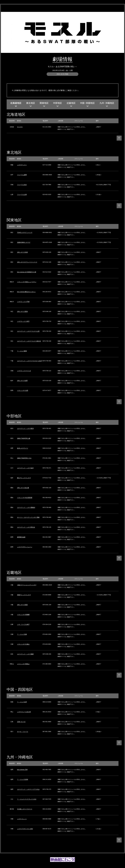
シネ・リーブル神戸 (23, 624)
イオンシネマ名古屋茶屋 (25, 498)
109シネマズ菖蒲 (22, 311)
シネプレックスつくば (24, 371)
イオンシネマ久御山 (23, 644)
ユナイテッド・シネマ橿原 (25, 654)
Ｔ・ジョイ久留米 (23, 779)
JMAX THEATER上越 (24, 438)
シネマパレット (22, 819)
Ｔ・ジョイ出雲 (22, 702)
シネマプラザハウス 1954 (25, 829)
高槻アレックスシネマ (24, 595)
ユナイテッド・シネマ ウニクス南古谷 (29, 341)
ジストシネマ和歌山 (23, 664)
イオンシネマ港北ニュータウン (27, 282)
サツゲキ (20, 127)
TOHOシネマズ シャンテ (25, 232)
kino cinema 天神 (22, 770)
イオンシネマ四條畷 (23, 615)
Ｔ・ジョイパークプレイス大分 (27, 799)
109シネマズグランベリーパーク (27, 262)
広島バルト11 (21, 722)
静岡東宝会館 (21, 537)
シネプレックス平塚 (23, 302)
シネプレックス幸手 (23, 321)
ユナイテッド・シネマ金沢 (25, 468)
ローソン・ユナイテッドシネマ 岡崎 (28, 517)
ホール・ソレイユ (23, 732)
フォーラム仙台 (22, 185)
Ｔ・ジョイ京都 (22, 634)
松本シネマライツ (23, 448)
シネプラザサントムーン (25, 547)
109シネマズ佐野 (22, 381)
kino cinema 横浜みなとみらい (26, 292)
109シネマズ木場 (22, 252)
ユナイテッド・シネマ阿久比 (26, 527)
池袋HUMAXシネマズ (24, 242)
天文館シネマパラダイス (25, 809)
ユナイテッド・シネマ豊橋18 (26, 507)
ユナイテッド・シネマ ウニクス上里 (28, 331)
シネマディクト (22, 165)
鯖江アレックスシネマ (24, 478)
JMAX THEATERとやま (24, 458)
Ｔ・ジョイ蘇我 (22, 351)
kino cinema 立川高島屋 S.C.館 (27, 272)
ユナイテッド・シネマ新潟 (25, 428)
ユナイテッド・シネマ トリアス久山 (28, 789)
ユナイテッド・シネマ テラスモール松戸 (30, 361)
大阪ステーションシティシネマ (27, 585)
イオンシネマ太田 (23, 390)
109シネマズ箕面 (22, 605)
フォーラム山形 (22, 194)
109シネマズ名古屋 (23, 488)
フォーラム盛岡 (22, 175)
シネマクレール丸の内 (24, 712)
